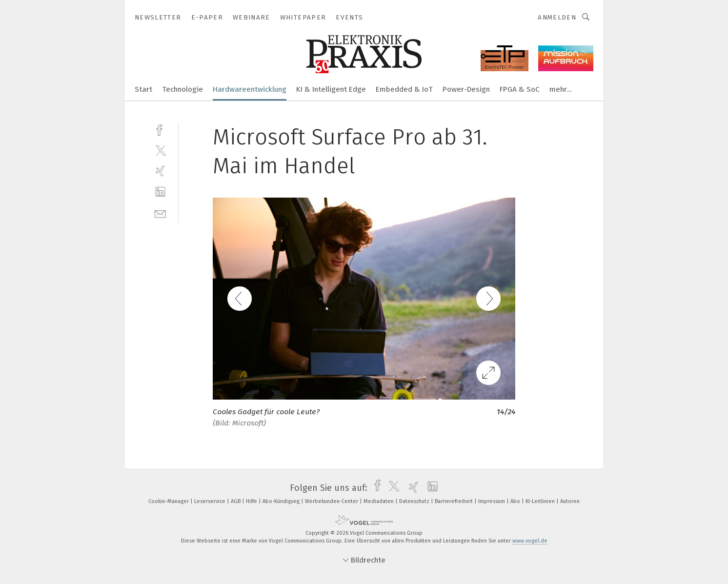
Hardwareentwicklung (250, 89)
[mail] (160, 213)
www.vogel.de (530, 541)
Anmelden (557, 17)
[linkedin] (160, 192)
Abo (516, 501)
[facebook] (160, 129)
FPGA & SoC (520, 89)
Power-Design (466, 89)
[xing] (160, 171)
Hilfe (252, 501)
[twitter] (160, 150)
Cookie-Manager (169, 501)
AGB (236, 501)
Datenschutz (415, 501)
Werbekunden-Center (332, 501)
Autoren (570, 501)
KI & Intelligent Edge (331, 89)
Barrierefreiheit (455, 501)
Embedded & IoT (404, 89)
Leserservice (211, 501)
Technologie (182, 89)
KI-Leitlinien (541, 501)
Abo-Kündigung (282, 501)
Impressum (492, 501)
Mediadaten (379, 501)
